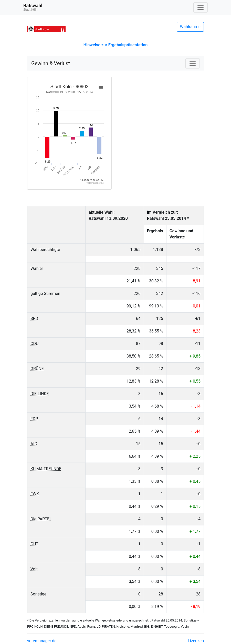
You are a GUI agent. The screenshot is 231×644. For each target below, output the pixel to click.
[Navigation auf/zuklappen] (201, 7)
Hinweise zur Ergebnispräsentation (115, 45)
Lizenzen (196, 641)
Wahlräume (190, 27)
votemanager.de (42, 641)
